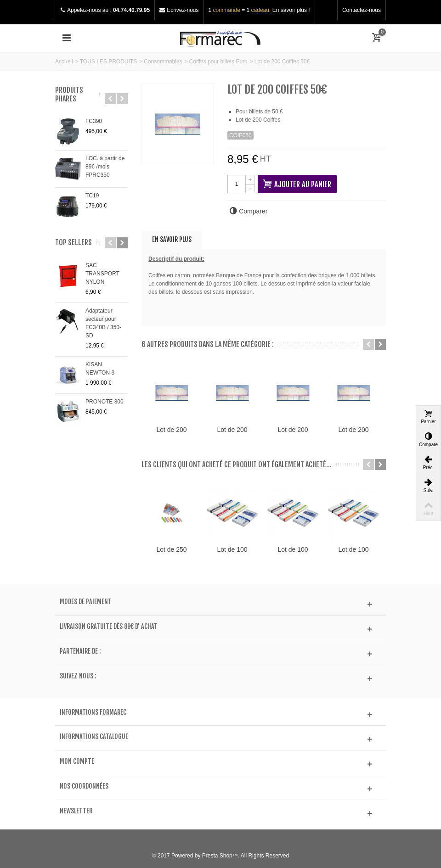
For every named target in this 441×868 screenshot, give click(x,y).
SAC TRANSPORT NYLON (102, 274)
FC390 (94, 121)
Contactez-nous (362, 10)
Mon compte (77, 762)
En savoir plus (172, 239)
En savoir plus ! (291, 10)
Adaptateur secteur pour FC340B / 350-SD (103, 323)
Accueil (64, 62)
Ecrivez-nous (183, 10)
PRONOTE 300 (105, 402)
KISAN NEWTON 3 (100, 369)
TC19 (92, 196)
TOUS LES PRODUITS (108, 62)
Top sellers (73, 243)
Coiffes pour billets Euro (218, 62)
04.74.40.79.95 (131, 10)
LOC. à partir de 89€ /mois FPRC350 (105, 167)
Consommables (163, 62)
